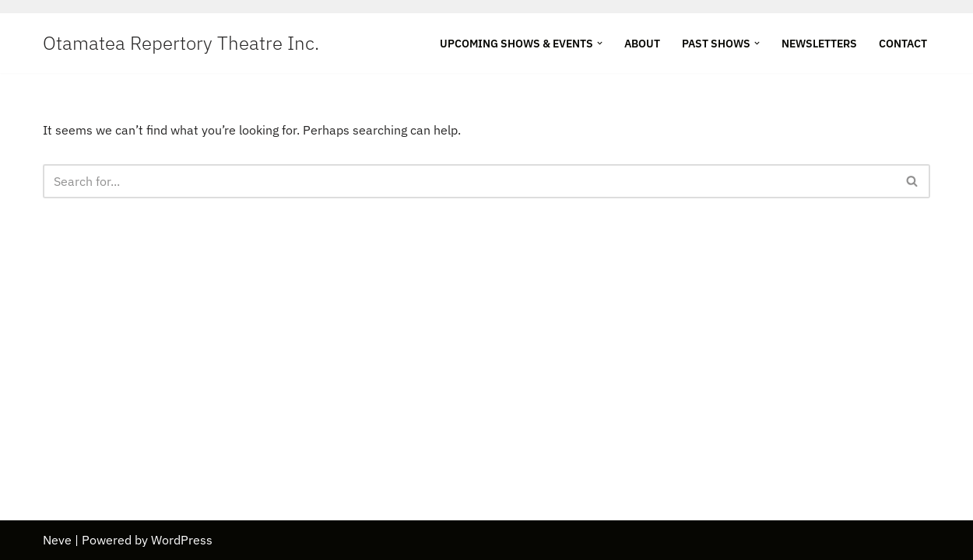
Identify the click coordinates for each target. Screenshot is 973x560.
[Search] (469, 181)
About (642, 44)
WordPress (182, 540)
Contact (903, 44)
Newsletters (819, 44)
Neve (57, 540)
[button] (600, 43)
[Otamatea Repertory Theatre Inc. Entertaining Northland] (181, 43)
